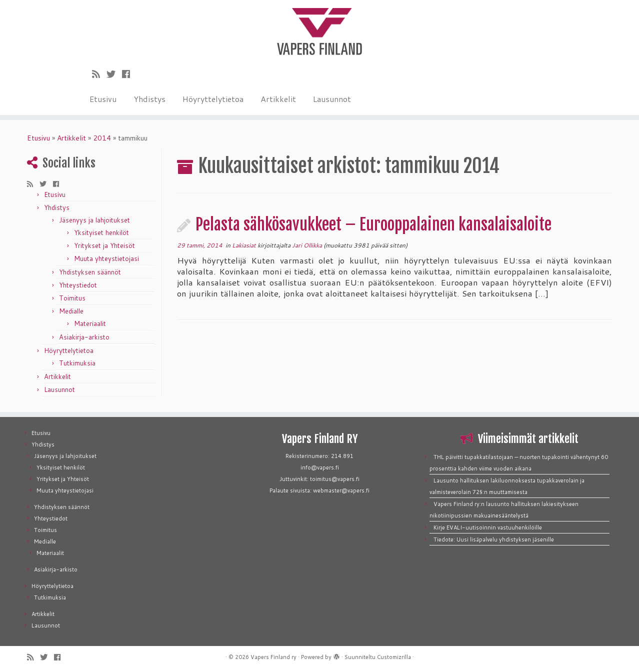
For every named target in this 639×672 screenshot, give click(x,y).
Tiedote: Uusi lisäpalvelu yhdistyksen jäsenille (494, 539)
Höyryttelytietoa (213, 99)
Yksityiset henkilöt (101, 232)
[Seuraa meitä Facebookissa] (129, 74)
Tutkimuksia (77, 363)
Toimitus (72, 298)
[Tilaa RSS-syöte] (99, 74)
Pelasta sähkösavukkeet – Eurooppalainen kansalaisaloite (373, 224)
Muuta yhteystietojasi (106, 258)
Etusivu (103, 99)
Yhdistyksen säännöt (90, 272)
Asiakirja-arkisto (84, 337)
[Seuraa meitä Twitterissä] (114, 74)
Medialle (71, 311)
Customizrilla (394, 657)
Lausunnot (332, 99)
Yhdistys (149, 99)
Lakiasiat (245, 245)
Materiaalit (90, 323)
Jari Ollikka (307, 245)
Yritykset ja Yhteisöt (104, 245)
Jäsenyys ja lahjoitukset (94, 220)
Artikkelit (278, 99)
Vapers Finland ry (273, 657)
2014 (102, 138)
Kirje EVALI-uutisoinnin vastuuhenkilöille (488, 527)
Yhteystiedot (78, 285)
